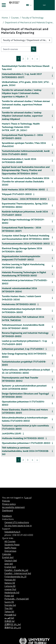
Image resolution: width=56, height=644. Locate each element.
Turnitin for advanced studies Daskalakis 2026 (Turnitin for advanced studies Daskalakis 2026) (26, 181)
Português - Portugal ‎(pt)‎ (17, 599)
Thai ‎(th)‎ (8, 608)
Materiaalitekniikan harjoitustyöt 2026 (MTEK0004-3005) (22, 311)
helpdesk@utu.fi (12, 532)
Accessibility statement (13, 507)
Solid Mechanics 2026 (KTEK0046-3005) (23, 189)
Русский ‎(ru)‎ (10, 615)
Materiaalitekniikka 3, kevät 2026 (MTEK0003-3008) (19, 161)
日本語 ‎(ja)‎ (9, 621)
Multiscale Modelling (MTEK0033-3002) (23, 438)
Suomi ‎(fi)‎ (9, 602)
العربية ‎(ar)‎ (9, 618)
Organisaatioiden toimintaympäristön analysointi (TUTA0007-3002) (21, 258)
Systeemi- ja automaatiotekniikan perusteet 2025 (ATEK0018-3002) (24, 387)
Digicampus (10, 551)
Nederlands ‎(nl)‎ (12, 592)
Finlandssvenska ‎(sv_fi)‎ (15, 576)
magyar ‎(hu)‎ (10, 589)
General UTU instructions (17, 522)
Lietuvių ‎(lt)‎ (10, 586)
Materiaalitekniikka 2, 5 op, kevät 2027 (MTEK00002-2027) (22, 76)
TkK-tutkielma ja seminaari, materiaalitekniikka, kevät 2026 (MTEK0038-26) (25, 451)
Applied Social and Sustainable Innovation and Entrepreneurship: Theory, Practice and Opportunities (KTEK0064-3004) (26, 170)
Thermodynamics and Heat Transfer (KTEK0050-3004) (20, 379)
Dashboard (8, 510)
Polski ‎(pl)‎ (9, 596)
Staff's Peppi (10, 548)
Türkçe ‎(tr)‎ (9, 611)
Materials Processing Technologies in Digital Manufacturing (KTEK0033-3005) (24, 274)
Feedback (7, 516)
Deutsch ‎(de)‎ (11, 560)
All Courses (10, 541)
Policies (6, 501)
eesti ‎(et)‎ (9, 564)
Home (5, 18)
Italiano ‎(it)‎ (10, 583)
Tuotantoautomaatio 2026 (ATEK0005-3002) (26, 243)
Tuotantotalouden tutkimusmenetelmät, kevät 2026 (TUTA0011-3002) (26, 153)
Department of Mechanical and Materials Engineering (30, 22)
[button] (29, 5)
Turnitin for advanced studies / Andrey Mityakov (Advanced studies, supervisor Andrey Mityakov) (22, 116)
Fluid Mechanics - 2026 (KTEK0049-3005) (24, 199)
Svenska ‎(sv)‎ (10, 605)
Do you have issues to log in (18, 525)
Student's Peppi (12, 544)
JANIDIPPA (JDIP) (12, 433)
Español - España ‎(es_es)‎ (16, 570)
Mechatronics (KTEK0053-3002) (19, 304)
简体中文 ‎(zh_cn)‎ (13, 627)
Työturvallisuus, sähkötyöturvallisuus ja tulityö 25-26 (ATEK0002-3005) (26, 371)
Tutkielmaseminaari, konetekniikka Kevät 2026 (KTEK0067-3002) (23, 327)
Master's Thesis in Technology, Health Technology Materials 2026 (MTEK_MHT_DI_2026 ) (21, 127)
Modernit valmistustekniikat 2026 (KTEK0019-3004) (19, 290)
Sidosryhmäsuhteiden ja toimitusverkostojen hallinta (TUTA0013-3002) (25, 419)
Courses (15, 18)
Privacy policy (9, 504)
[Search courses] (16, 49)
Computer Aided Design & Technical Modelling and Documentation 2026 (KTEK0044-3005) (26, 237)
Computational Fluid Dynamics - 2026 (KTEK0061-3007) (21, 229)
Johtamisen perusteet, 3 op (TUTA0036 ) (23, 349)
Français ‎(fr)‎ (10, 580)
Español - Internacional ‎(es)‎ (18, 573)
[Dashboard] (14, 5)
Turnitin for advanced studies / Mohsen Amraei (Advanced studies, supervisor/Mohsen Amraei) (26, 104)
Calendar (7, 554)
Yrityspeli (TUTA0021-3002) (17, 194)
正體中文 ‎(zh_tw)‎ (13, 624)
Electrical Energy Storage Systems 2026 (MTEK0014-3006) (22, 250)
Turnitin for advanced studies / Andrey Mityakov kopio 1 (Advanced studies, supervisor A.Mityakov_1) (22, 93)
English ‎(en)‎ (8, 557)
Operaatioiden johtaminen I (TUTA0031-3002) (26, 443)
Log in (44, 5)
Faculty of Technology (33, 18)
